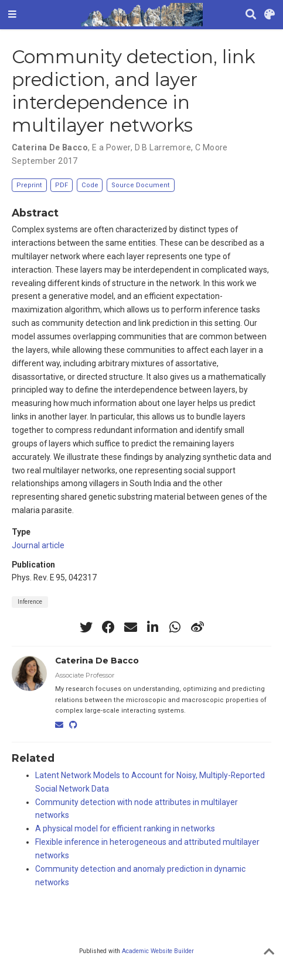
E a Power (111, 147)
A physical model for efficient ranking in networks (125, 828)
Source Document (141, 185)
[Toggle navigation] (12, 15)
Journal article (38, 545)
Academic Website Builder (158, 951)
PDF (62, 185)
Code (90, 185)
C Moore (212, 147)
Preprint (29, 185)
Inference (30, 602)
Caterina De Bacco (50, 147)
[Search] (251, 15)
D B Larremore (163, 147)
